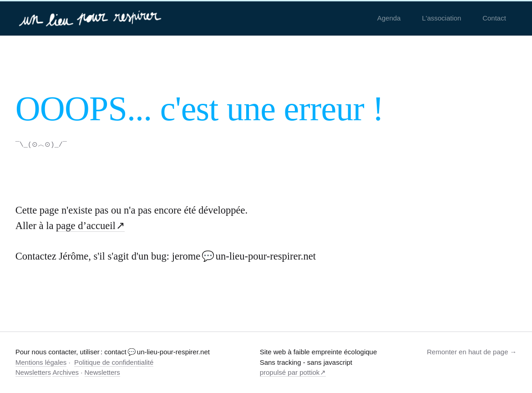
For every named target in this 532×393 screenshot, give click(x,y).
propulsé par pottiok (290, 372)
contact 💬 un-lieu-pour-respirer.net (157, 351)
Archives (66, 372)
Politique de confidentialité (114, 362)
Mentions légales (41, 362)
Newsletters (33, 372)
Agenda (389, 18)
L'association (441, 18)
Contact (494, 18)
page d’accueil (86, 225)
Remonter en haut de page (467, 351)
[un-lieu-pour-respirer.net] (91, 18)
